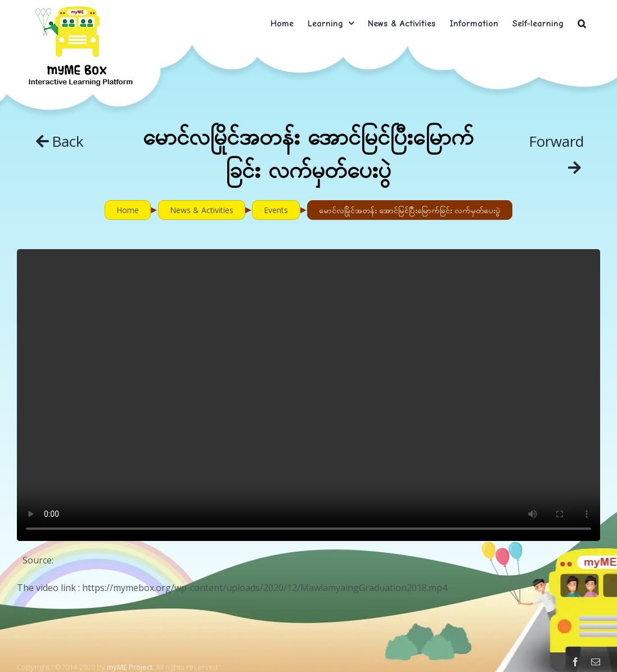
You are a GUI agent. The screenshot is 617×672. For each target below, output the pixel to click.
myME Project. (130, 667)
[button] (582, 23)
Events (276, 210)
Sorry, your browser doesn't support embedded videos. (308, 395)
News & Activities (202, 210)
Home (128, 210)
